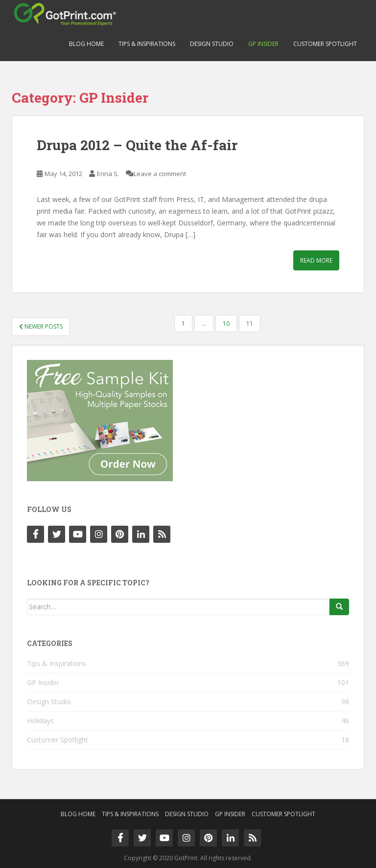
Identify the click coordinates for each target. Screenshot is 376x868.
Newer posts (41, 326)
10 (226, 323)
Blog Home (86, 44)
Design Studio (212, 44)
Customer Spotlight (325, 44)
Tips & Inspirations (147, 44)
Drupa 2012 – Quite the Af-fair (137, 145)
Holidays (40, 721)
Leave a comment (160, 174)
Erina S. (108, 174)
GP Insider (263, 44)
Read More (316, 260)
